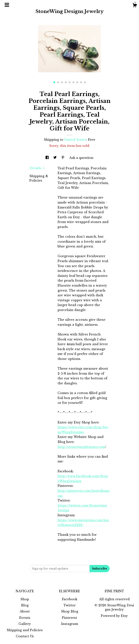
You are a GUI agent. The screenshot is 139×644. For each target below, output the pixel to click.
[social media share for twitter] (55, 158)
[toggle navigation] (7, 5)
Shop (25, 599)
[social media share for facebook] (48, 158)
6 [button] (73, 82)
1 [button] (54, 82)
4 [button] (66, 82)
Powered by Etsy (114, 616)
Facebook (70, 599)
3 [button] (62, 82)
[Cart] (135, 6)
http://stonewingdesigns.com (81, 447)
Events (25, 618)
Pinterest (69, 618)
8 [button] (81, 82)
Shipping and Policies (25, 630)
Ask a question (81, 158)
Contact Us (25, 636)
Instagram (70, 624)
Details (37, 168)
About (25, 611)
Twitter (70, 605)
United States (75, 140)
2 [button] (58, 82)
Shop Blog (70, 611)
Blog (25, 605)
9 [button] (85, 82)
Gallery (25, 624)
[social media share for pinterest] (63, 158)
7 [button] (77, 82)
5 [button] (70, 82)
